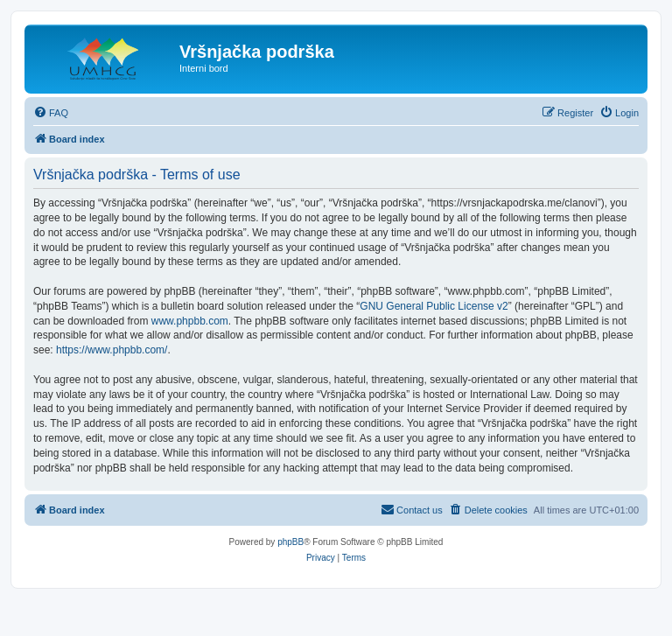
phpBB (290, 542)
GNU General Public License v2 (434, 306)
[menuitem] (51, 113)
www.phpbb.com (190, 321)
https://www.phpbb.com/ (112, 350)
